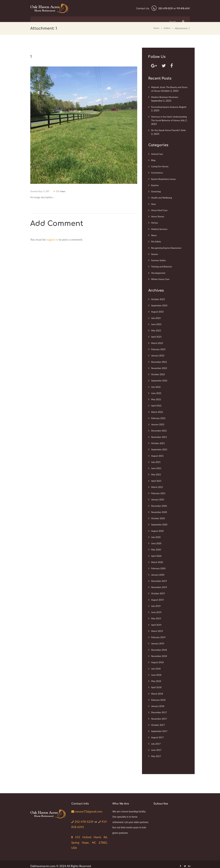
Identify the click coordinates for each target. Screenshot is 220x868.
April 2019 (157, 621)
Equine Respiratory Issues (164, 178)
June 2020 (157, 541)
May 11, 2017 (44, 191)
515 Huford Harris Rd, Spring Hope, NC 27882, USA (89, 839)
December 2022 (160, 360)
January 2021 (158, 497)
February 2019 (159, 634)
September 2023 (160, 304)
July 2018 (156, 665)
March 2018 (157, 690)
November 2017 (160, 715)
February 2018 (159, 696)
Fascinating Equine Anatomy (166, 107)
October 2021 (158, 441)
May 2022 (156, 397)
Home (156, 28)
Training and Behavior (162, 265)
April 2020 (157, 553)
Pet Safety (156, 241)
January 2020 (158, 572)
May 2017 (156, 752)
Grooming (156, 191)
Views (64, 191)
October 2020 (158, 516)
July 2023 (156, 317)
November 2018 (160, 652)
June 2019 (157, 609)
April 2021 (157, 478)
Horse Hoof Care (160, 210)
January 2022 (158, 422)
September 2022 (160, 379)
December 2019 (160, 578)
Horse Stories (158, 216)
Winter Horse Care (161, 278)
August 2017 (158, 733)
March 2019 (157, 628)
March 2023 (157, 342)
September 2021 (160, 447)
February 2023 (159, 348)
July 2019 (156, 603)
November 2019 (160, 584)
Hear (154, 203)
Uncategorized (159, 272)
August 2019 (158, 596)
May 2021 (156, 472)
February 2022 (159, 416)
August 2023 (158, 310)
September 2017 (160, 727)
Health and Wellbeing (162, 197)
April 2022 (157, 404)
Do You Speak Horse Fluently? (167, 130)
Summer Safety (159, 259)
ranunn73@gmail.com (87, 807)
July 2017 (156, 739)
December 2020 (160, 503)
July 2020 (156, 534)
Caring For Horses (160, 166)
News (154, 234)
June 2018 (157, 671)
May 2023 (156, 329)
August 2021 (158, 453)
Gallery (167, 28)
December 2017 (160, 708)
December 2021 (160, 429)
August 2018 (158, 659)
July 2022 (156, 385)
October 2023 (158, 298)
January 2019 (158, 640)
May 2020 (156, 547)
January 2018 (158, 702)
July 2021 (156, 460)
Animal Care (157, 154)
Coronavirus (157, 172)
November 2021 (160, 435)
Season (155, 253)
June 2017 (157, 746)
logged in (52, 239)
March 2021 (157, 485)
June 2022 (157, 391)
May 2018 (156, 677)
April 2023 (157, 335)
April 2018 (157, 684)
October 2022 (158, 373)
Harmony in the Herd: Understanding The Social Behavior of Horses (169, 120)
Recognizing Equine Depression (168, 247)
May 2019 (156, 615)
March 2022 (157, 410)
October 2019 (158, 590)
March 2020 (157, 559)
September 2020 (160, 522)
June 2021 (157, 466)
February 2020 (159, 565)
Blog (153, 160)
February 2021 (159, 491)
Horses (155, 222)
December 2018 (160, 646)
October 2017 (158, 721)
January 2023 (158, 354)
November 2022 (160, 366)
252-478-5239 (83, 817)
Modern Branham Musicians (166, 97)
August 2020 (158, 528)
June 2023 (157, 323)
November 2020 (160, 509)
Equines (155, 185)
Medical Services (160, 228)
